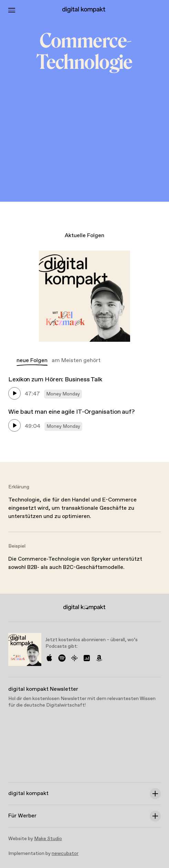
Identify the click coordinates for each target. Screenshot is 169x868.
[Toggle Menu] (12, 10)
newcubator (65, 854)
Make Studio (48, 839)
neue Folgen (32, 361)
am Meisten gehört (76, 361)
